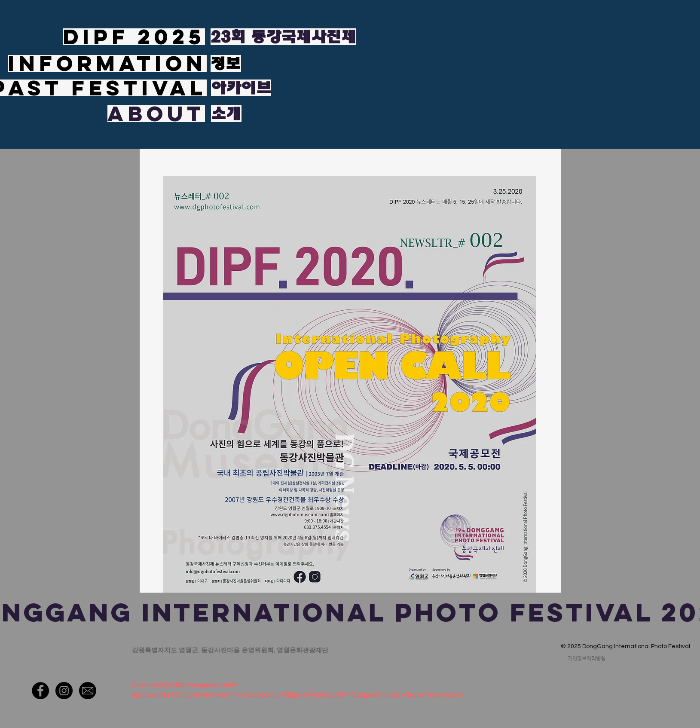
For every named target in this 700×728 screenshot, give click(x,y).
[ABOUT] (156, 114)
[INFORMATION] (107, 63)
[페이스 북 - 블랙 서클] (40, 691)
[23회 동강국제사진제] (283, 37)
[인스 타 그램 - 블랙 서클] (64, 691)
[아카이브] (241, 88)
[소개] (226, 114)
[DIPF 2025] (134, 37)
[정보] (226, 63)
